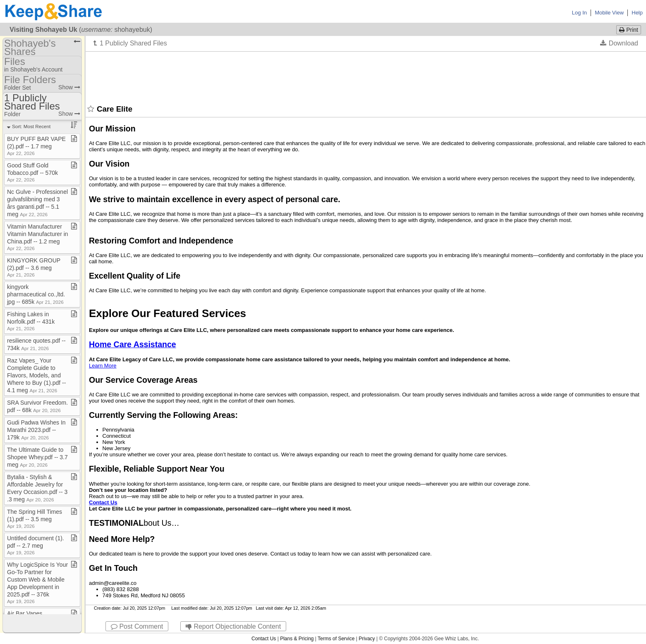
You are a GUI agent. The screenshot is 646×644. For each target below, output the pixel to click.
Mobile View (609, 13)
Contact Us (264, 639)
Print (629, 30)
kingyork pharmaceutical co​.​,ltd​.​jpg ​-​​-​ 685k (36, 294)
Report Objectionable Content (233, 626)
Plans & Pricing (297, 639)
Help (637, 13)
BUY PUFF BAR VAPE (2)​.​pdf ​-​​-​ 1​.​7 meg (36, 146)
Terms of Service (336, 639)
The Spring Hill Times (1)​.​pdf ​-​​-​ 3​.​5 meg (35, 519)
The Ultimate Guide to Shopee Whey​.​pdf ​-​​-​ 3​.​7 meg (37, 457)
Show (69, 87)
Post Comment (137, 626)
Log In (579, 13)
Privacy (367, 639)
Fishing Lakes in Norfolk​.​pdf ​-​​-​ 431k (31, 321)
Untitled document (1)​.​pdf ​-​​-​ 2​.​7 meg (36, 545)
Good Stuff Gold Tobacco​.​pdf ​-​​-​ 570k (32, 172)
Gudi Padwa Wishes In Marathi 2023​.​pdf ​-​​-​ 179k (36, 430)
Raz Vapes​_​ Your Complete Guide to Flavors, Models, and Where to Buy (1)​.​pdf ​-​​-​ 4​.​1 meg (36, 375)
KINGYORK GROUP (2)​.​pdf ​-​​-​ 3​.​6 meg (34, 267)
